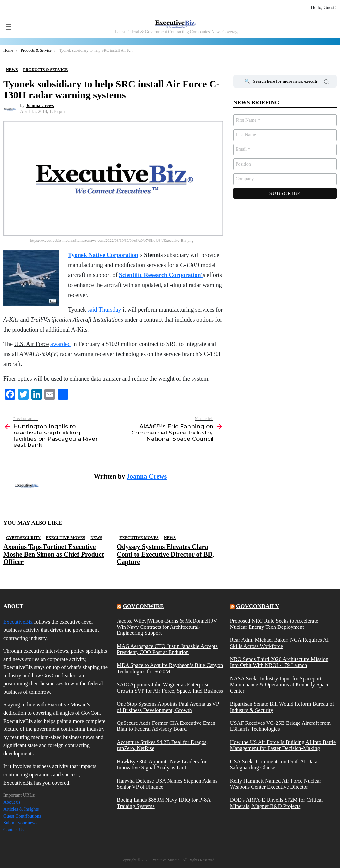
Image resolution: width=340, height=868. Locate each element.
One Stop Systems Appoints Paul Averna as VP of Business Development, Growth (168, 707)
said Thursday (104, 310)
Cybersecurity (23, 538)
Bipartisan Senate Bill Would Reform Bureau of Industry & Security (282, 707)
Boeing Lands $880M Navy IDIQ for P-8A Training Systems (164, 803)
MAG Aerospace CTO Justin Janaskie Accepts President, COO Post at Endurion (167, 649)
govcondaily (258, 606)
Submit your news (20, 823)
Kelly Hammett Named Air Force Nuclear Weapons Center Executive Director (276, 784)
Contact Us (14, 830)
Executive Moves (65, 538)
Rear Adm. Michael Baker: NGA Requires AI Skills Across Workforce (280, 643)
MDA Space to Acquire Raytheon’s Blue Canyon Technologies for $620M (170, 668)
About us (12, 802)
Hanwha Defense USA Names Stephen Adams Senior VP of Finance (167, 784)
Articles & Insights (21, 809)
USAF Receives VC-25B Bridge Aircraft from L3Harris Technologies (281, 726)
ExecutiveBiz (18, 622)
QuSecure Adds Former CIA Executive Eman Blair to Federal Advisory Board (166, 726)
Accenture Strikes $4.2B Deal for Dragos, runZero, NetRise (162, 745)
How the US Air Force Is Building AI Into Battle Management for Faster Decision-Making (283, 745)
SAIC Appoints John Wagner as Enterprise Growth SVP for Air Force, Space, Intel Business (170, 688)
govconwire (143, 606)
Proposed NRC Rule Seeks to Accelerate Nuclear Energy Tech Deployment (274, 624)
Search (327, 83)
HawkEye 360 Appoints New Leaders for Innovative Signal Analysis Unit (161, 765)
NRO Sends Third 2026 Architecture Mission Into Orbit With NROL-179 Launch (279, 662)
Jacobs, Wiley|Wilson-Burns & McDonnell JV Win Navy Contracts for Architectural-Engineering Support (167, 627)
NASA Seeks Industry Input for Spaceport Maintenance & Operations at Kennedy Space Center (280, 685)
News (96, 538)
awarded (61, 344)
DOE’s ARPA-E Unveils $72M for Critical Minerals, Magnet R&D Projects (277, 803)
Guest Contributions (22, 816)
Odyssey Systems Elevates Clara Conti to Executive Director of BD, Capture (165, 554)
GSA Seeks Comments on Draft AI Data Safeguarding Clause (274, 765)
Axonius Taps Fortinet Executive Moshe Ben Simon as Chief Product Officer (53, 554)
